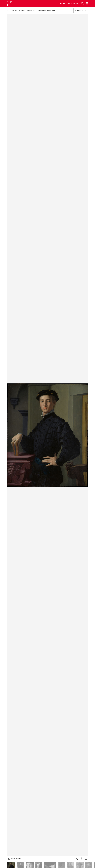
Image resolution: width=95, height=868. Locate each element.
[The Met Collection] (18, 11)
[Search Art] (31, 11)
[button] (83, 3)
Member (71, 3)
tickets (62, 3)
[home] (8, 11)
